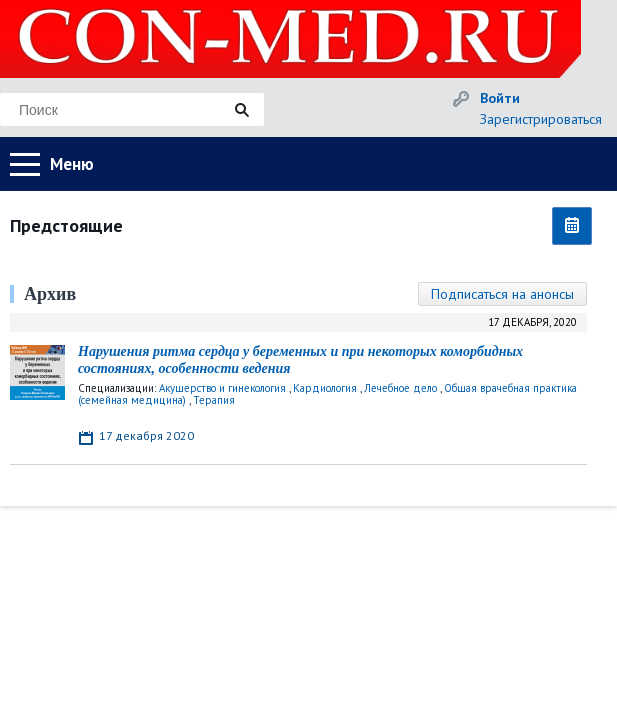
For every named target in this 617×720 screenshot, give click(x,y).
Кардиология (325, 388)
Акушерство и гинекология (222, 388)
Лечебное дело (400, 388)
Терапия (214, 400)
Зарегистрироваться (541, 119)
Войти (500, 98)
